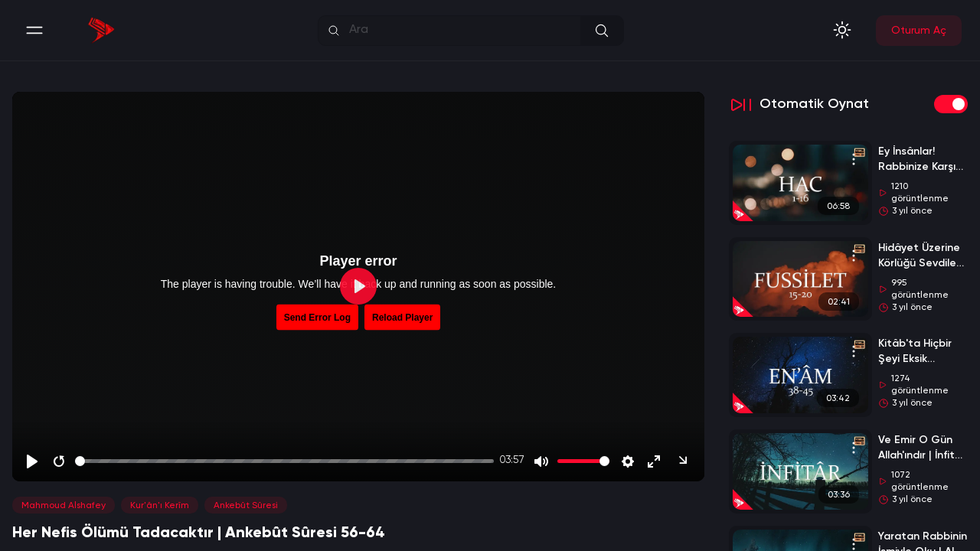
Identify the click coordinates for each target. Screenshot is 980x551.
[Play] (32, 461)
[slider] (285, 461)
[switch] (951, 104)
